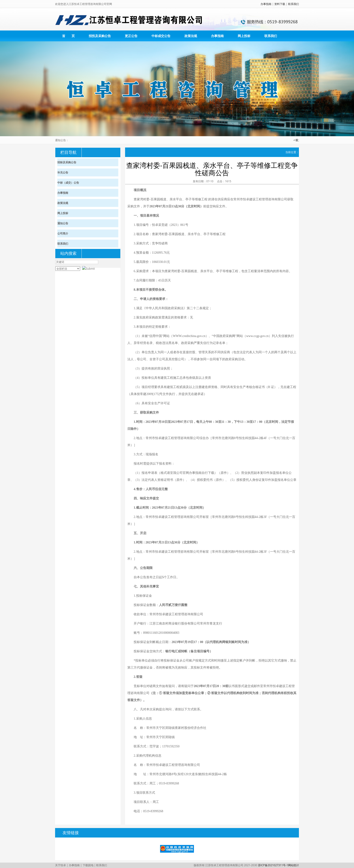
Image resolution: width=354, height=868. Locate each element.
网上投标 (244, 36)
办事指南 (266, 4)
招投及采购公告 (100, 36)
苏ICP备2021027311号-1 (273, 865)
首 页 (68, 36)
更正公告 (131, 36)
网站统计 (293, 865)
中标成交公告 (161, 36)
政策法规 (191, 36)
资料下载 (280, 4)
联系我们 (293, 4)
